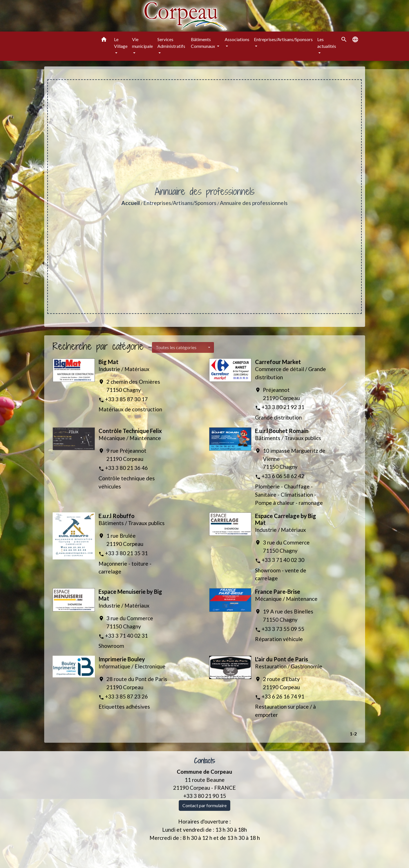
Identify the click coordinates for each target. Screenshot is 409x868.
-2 (355, 734)
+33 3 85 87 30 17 (126, 399)
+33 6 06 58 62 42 (283, 476)
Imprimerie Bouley (122, 659)
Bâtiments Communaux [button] (203, 43)
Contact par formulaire (204, 805)
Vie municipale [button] (142, 43)
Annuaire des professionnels (254, 203)
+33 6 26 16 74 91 (283, 696)
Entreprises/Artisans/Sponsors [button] (283, 39)
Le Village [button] (121, 43)
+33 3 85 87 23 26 (126, 696)
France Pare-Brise (278, 592)
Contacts (204, 761)
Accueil (131, 203)
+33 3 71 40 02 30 (283, 560)
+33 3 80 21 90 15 (205, 796)
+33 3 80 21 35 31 (126, 553)
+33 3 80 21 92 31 (283, 407)
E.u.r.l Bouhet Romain (282, 431)
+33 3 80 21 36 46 (126, 468)
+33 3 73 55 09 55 (283, 629)
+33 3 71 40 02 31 (126, 636)
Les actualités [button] (327, 43)
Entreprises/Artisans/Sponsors (180, 203)
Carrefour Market (278, 362)
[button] (104, 40)
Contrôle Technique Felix (130, 431)
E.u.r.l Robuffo (117, 516)
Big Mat (109, 362)
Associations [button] (237, 39)
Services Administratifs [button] (171, 43)
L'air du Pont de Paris (281, 659)
